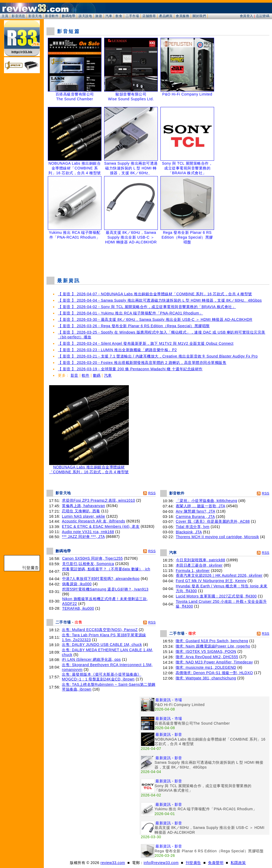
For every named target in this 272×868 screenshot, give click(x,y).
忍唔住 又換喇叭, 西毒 (81, 511)
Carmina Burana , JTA (195, 517)
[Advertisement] (158, 259)
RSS (152, 493)
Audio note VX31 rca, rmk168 (88, 532)
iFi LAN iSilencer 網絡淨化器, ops (91, 659)
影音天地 (35, 16)
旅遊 (99, 16)
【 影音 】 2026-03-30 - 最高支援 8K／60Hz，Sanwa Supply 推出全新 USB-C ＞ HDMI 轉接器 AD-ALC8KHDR (155, 319)
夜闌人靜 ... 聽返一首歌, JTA (201, 506)
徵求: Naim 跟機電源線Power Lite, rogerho (213, 646)
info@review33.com (161, 863)
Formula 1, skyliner (193, 571)
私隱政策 (238, 863)
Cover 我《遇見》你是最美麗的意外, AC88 (213, 521)
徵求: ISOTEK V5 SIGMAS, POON (206, 651)
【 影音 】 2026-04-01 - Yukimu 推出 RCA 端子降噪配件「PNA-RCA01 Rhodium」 (130, 313)
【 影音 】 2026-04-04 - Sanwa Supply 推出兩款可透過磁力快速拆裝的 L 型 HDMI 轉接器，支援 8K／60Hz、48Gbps (160, 300)
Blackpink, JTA (189, 532)
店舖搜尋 (149, 16)
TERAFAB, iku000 (78, 608)
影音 (75, 375)
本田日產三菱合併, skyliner (199, 565)
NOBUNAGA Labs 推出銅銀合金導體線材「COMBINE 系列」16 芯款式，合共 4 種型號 (89, 468)
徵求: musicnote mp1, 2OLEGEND (206, 667)
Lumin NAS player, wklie (83, 516)
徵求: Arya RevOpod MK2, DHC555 (207, 657)
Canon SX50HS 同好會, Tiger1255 (93, 558)
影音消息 (18, 16)
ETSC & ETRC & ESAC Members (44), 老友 (101, 526)
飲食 (119, 16)
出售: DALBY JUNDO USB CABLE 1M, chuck (102, 645)
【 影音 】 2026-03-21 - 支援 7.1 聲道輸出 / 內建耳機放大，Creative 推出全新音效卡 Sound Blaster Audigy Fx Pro (158, 356)
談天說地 (85, 16)
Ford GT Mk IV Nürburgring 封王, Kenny (211, 581)
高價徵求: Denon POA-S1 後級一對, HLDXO (214, 673)
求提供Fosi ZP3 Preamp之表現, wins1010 (98, 500)
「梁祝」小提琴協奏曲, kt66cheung (207, 501)
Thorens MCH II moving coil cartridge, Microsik (217, 537)
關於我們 (199, 16)
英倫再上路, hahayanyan (84, 506)
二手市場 (132, 16)
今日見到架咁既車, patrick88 (201, 560)
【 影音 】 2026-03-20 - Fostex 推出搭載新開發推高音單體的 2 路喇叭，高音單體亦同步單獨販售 (142, 363)
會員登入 (246, 16)
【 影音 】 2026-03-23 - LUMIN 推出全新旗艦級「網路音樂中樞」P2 (117, 350)
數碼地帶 (69, 16)
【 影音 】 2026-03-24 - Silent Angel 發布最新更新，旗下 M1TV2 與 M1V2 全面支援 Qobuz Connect (146, 343)
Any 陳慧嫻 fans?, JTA (195, 511)
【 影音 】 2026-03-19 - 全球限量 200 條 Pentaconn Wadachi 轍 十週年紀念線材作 (130, 369)
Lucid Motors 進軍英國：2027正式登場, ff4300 (216, 596)
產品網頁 (166, 16)
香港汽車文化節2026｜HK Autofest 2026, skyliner (219, 575)
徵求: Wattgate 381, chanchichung (206, 678)
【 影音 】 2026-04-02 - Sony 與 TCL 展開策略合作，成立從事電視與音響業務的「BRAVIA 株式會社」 (147, 307)
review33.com (113, 863)
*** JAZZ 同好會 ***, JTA (83, 537)
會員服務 (182, 16)
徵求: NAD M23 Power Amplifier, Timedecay (214, 662)
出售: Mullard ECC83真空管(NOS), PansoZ (100, 630)
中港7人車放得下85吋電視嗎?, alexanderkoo (101, 579)
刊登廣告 (193, 863)
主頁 (5, 16)
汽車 (109, 16)
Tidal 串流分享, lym (193, 527)
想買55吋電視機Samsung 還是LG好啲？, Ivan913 (105, 589)
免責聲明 (216, 863)
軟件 (86, 375)
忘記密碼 (263, 16)
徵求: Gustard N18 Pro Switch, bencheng (212, 641)
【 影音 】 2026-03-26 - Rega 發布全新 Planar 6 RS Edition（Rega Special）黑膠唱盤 (134, 326)
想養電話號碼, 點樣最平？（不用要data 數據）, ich (106, 569)
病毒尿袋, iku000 (77, 584)
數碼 (97, 375)
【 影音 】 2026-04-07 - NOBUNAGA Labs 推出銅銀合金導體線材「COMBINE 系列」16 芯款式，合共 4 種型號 (155, 294)
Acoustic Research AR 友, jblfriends (93, 521)
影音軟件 (52, 16)
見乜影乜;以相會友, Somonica (88, 564)
